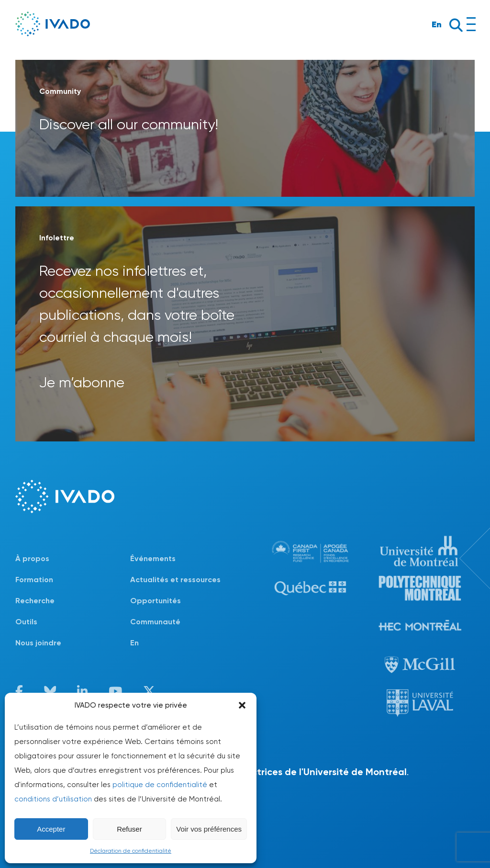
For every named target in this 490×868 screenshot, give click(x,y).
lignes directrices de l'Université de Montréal (306, 772)
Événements (153, 558)
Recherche (35, 601)
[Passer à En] (188, 643)
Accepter (51, 829)
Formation (34, 580)
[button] (242, 705)
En (437, 24)
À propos (32, 558)
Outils (26, 622)
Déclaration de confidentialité (131, 851)
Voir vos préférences (209, 829)
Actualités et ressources (175, 580)
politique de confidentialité (160, 785)
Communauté (155, 622)
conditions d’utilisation (53, 799)
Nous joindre (38, 643)
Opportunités (156, 601)
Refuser (129, 829)
